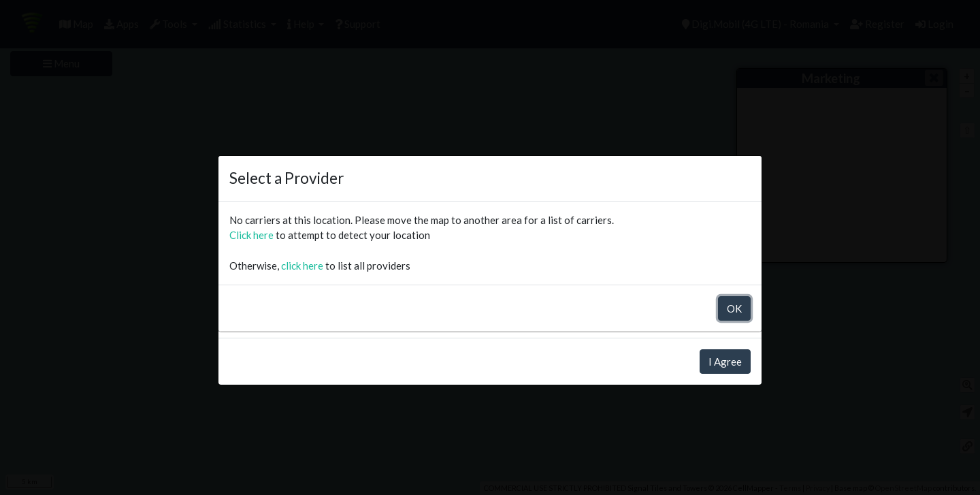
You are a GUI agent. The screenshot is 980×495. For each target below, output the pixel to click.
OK (734, 308)
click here (302, 266)
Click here (251, 235)
